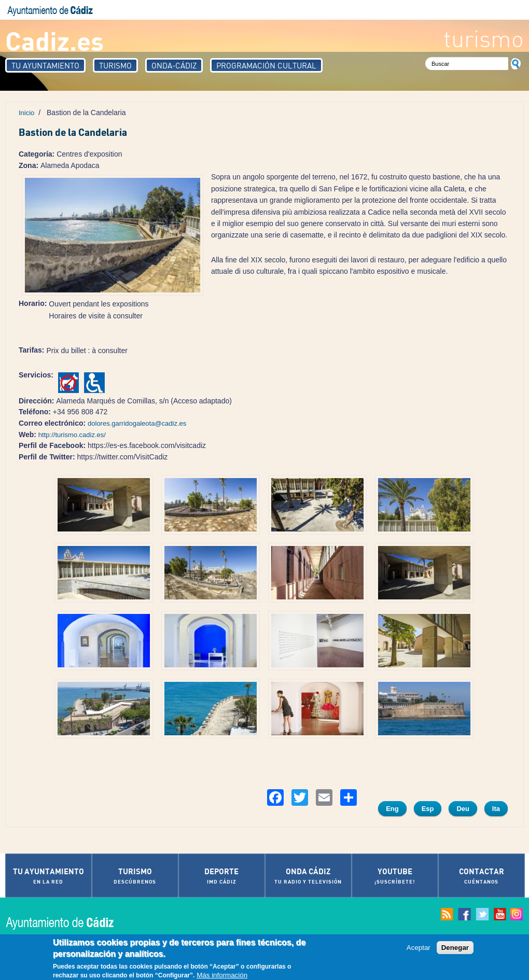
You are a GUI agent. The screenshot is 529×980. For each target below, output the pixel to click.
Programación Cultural (266, 65)
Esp (428, 809)
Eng (392, 809)
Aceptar (419, 948)
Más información (222, 976)
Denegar (455, 948)
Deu (463, 809)
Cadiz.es (54, 40)
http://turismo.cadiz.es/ (72, 435)
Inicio (26, 113)
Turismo (115, 65)
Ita (496, 809)
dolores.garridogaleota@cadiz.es (137, 423)
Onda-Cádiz (174, 65)
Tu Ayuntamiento (45, 65)
